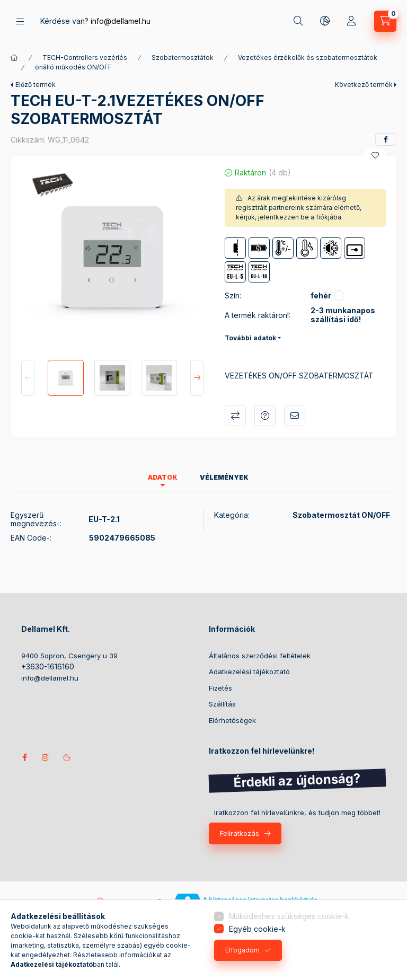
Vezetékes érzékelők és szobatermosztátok (308, 58)
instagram (46, 757)
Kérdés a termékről (265, 416)
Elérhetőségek (232, 720)
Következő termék (364, 85)
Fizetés (220, 688)
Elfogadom (242, 950)
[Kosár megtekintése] (385, 21)
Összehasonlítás (235, 416)
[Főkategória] (14, 58)
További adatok (250, 338)
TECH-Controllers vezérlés (85, 58)
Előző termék (36, 85)
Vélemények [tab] (224, 477)
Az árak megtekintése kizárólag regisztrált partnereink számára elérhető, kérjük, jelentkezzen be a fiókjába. (299, 208)
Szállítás (222, 704)
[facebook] (386, 139)
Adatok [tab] (163, 477)
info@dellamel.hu (121, 21)
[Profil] (351, 21)
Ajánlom (295, 416)
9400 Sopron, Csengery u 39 (69, 656)
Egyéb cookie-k (257, 929)
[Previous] (28, 378)
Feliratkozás (240, 833)
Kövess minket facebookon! (24, 757)
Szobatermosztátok (183, 58)
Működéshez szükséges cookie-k (289, 916)
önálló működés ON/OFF (73, 67)
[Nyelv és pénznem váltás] (325, 21)
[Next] (197, 378)
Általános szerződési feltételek (260, 656)
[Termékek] (20, 21)
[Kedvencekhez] (375, 155)
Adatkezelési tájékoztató (249, 672)
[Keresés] (298, 21)
